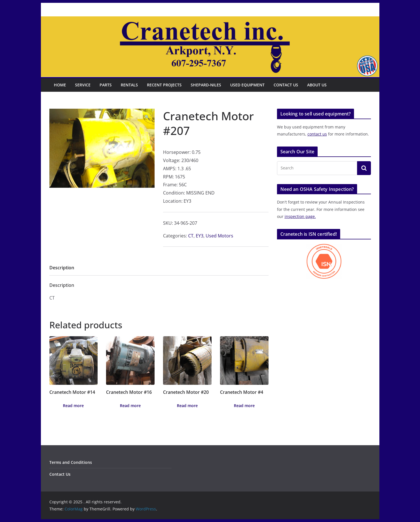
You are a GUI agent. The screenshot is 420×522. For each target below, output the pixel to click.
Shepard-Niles (206, 85)
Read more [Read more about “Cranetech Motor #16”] (130, 406)
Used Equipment (247, 85)
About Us (317, 85)
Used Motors (219, 236)
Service (83, 85)
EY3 (200, 236)
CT (191, 236)
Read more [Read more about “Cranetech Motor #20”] (187, 406)
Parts (106, 85)
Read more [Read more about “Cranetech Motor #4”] (244, 406)
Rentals (129, 85)
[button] (147, 117)
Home (60, 85)
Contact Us (286, 85)
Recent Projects (164, 85)
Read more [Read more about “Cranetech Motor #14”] (73, 406)
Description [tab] (62, 268)
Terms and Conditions (71, 462)
